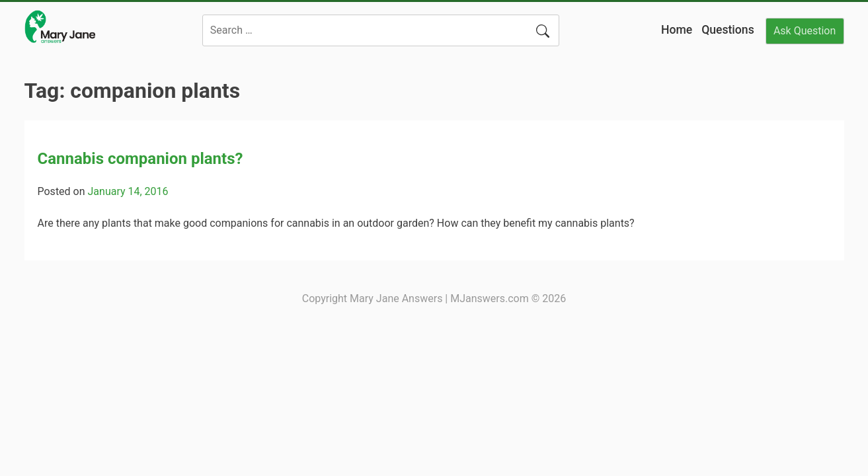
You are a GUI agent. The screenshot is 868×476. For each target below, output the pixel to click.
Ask (805, 31)
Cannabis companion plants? (140, 159)
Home (677, 30)
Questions (728, 30)
